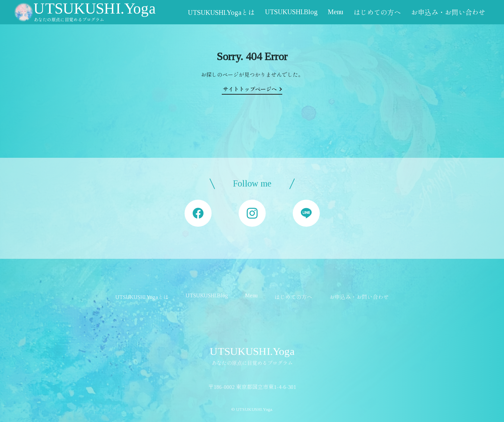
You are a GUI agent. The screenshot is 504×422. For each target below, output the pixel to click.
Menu (336, 12)
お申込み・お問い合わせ (448, 13)
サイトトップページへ (250, 89)
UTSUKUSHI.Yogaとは (221, 13)
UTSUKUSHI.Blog (291, 12)
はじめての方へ (377, 13)
